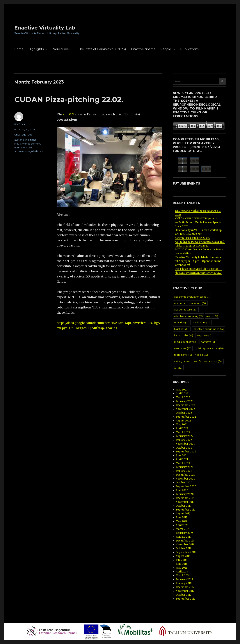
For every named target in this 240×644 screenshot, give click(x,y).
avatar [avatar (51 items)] (212, 316)
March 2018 (183, 576)
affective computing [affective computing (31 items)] (188, 316)
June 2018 (182, 564)
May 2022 (182, 425)
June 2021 (182, 455)
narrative (20, 147)
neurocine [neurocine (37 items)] (183, 348)
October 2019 (184, 506)
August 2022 (183, 421)
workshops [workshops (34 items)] (213, 361)
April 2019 (182, 525)
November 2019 (185, 502)
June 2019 (182, 517)
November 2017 (185, 591)
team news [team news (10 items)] (183, 355)
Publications (189, 49)
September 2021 (186, 452)
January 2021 (184, 471)
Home (19, 49)
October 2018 (184, 548)
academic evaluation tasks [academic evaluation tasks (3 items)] (192, 297)
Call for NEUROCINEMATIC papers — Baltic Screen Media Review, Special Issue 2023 (199, 222)
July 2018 (181, 560)
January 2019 (184, 537)
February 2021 (184, 467)
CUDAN (69, 114)
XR (42, 151)
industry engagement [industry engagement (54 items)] (208, 329)
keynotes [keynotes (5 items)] (204, 335)
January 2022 (184, 440)
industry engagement (27, 144)
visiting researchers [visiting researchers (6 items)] (187, 361)
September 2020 (186, 486)
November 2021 (185, 444)
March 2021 (183, 463)
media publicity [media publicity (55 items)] (186, 342)
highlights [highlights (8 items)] (182, 329)
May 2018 (182, 568)
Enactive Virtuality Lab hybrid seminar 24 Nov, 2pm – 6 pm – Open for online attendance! (199, 261)
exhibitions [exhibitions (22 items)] (202, 322)
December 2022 (185, 405)
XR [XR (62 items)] (178, 368)
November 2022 (185, 409)
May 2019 (181, 521)
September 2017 (185, 599)
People (166, 49)
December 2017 (185, 587)
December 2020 (186, 475)
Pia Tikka (20, 124)
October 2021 (184, 448)
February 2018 (184, 579)
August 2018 (183, 556)
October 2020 (184, 483)
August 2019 (183, 514)
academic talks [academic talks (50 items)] (186, 310)
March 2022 (183, 432)
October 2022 (184, 413)
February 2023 (185, 401)
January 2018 (184, 583)
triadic (35, 151)
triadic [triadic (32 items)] (202, 355)
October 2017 (183, 595)
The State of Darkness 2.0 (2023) (102, 49)
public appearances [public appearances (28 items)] (209, 348)
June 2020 (182, 490)
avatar (18, 140)
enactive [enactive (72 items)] (182, 322)
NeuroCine (61, 49)
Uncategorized (23, 135)
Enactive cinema (143, 49)
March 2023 (183, 397)
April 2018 (182, 572)
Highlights (36, 49)
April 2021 (182, 459)
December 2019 (185, 498)
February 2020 (185, 494)
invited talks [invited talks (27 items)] (184, 335)
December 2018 (185, 541)
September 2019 (186, 510)
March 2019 (183, 529)
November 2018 (185, 545)
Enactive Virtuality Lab (45, 28)
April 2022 (182, 428)
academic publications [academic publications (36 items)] (190, 303)
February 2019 (184, 533)
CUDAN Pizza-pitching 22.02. (69, 99)
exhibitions (29, 140)
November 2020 (185, 479)
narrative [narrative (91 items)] (208, 342)
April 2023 (182, 394)
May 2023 (182, 390)
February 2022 (185, 436)
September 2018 (186, 552)
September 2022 (186, 417)
